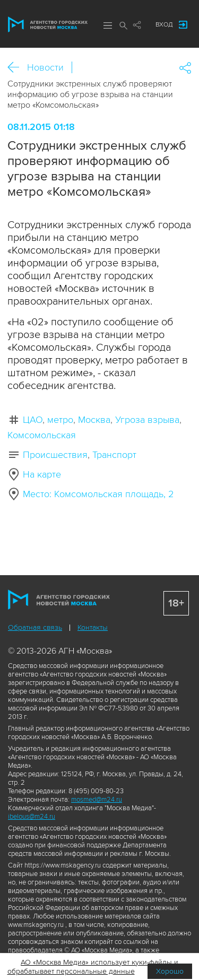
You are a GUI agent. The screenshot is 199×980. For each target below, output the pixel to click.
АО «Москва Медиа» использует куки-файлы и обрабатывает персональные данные (93, 967)
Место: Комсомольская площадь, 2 (98, 494)
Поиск (124, 25)
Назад (17, 68)
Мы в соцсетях (137, 25)
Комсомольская (42, 435)
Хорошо (170, 971)
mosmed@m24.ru (97, 800)
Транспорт (114, 455)
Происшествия (55, 455)
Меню (108, 25)
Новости (45, 67)
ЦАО (33, 420)
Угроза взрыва (147, 420)
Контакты (93, 627)
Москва (94, 420)
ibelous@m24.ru (32, 817)
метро (60, 420)
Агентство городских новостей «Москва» (48, 24)
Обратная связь (35, 627)
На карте (42, 474)
